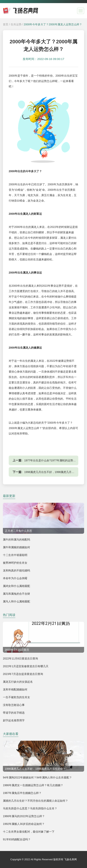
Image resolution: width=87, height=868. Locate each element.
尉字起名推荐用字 (14, 720)
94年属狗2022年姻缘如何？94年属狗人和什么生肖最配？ (37, 777)
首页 (6, 24)
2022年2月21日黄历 (17, 650)
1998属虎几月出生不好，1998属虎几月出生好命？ (55, 472)
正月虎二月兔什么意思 (18, 531)
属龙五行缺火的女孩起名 (18, 682)
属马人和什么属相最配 (16, 601)
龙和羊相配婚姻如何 (15, 689)
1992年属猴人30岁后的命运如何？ (24, 824)
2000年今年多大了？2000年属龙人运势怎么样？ (53, 24)
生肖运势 (16, 24)
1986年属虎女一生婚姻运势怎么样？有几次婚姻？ (33, 785)
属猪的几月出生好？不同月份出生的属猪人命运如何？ (35, 801)
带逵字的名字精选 (14, 713)
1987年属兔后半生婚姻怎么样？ (22, 793)
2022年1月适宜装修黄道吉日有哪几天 (26, 666)
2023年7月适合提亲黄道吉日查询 (23, 674)
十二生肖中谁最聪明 (15, 555)
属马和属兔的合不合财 (16, 594)
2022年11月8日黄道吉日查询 (20, 658)
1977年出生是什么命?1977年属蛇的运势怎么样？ (54, 460)
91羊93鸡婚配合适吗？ (17, 839)
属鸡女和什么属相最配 (16, 586)
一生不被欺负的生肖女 (16, 697)
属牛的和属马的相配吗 (16, 540)
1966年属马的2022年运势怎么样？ (24, 816)
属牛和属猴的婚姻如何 (16, 547)
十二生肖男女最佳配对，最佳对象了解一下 (29, 832)
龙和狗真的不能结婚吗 (16, 570)
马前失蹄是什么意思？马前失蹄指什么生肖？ (30, 808)
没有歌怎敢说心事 (14, 705)
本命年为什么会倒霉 (15, 578)
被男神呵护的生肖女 (15, 563)
